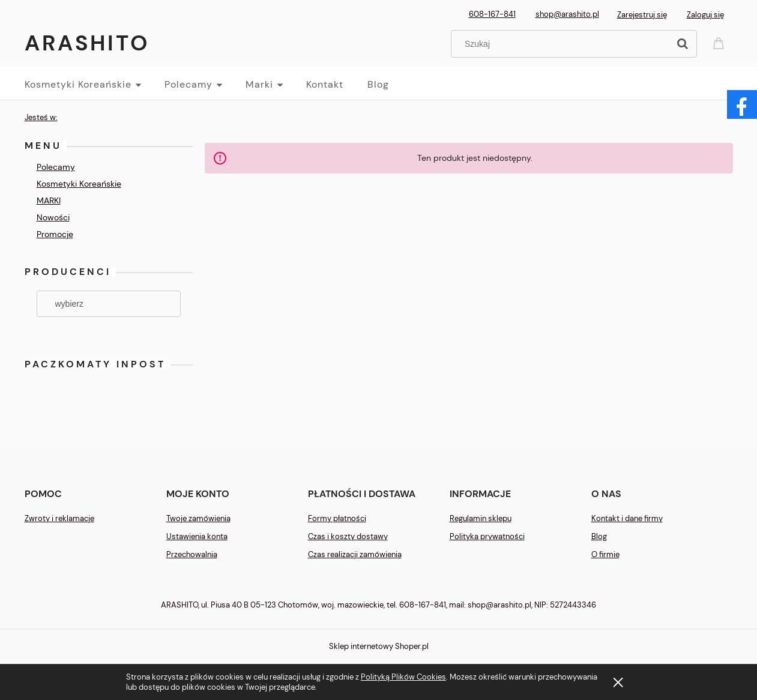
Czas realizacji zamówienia (355, 554)
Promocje (55, 234)
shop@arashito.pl (567, 14)
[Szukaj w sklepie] (562, 44)
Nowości (53, 217)
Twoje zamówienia (198, 518)
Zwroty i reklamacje (59, 518)
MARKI (49, 201)
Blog (599, 536)
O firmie (605, 554)
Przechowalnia (192, 554)
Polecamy (56, 167)
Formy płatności (337, 518)
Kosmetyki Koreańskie (79, 184)
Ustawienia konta (197, 536)
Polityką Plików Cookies (403, 677)
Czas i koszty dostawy (348, 536)
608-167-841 (492, 14)
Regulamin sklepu (481, 518)
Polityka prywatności (487, 536)
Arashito (87, 43)
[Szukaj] (683, 44)
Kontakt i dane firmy (627, 518)
